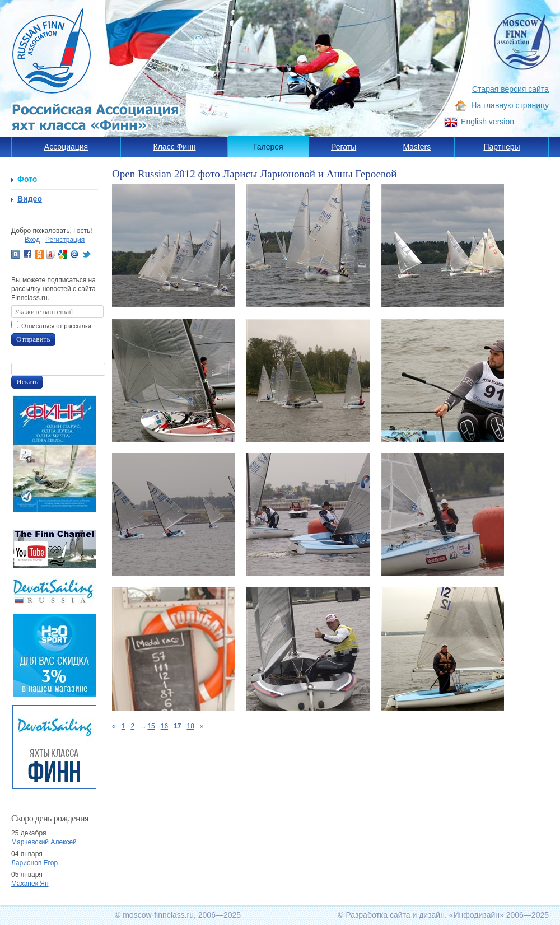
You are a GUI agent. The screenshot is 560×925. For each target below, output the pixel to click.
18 (190, 726)
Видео (30, 199)
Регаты (344, 147)
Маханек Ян (30, 884)
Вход (32, 240)
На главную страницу (510, 105)
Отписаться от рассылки (56, 326)
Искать (27, 382)
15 (151, 726)
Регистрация (65, 240)
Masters (417, 147)
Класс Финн (175, 147)
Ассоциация (66, 147)
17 (177, 726)
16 (164, 726)
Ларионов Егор (34, 863)
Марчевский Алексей (44, 842)
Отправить (33, 339)
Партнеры (501, 147)
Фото (27, 179)
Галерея (268, 147)
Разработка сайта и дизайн (395, 915)
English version (487, 122)
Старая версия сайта (510, 89)
